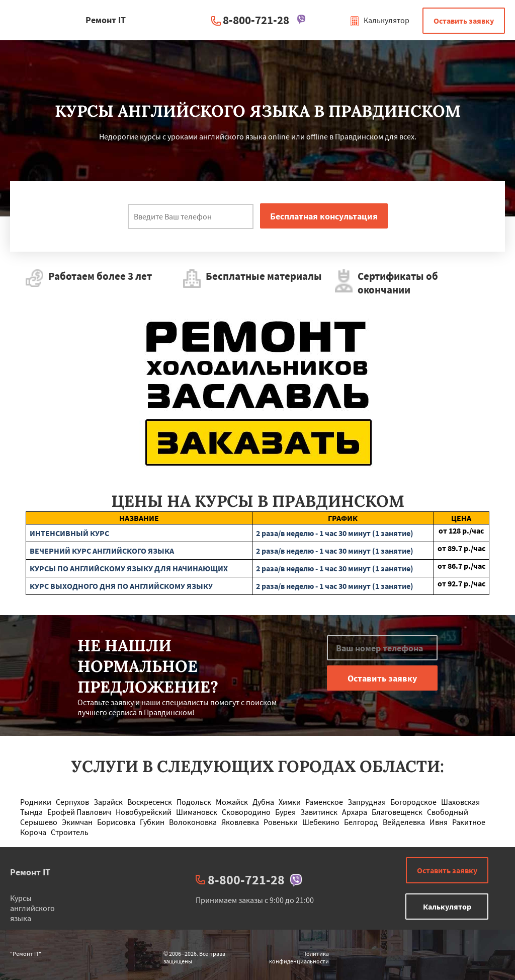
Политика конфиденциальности (299, 957)
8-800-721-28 (256, 20)
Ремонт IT (30, 872)
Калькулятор (379, 20)
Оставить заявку (464, 21)
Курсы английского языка (32, 908)
